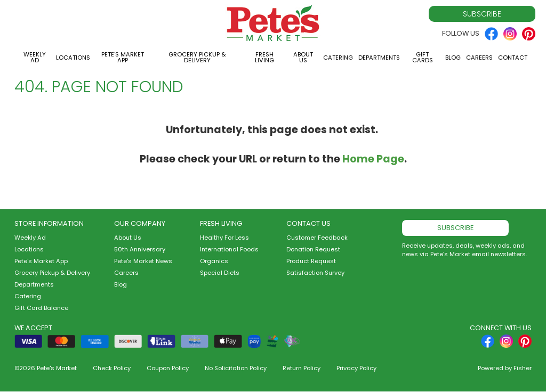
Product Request (311, 261)
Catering (338, 58)
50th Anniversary (140, 249)
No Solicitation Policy (236, 368)
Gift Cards (423, 57)
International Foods (229, 249)
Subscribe (482, 14)
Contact (513, 58)
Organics (214, 261)
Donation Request (313, 249)
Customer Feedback (317, 238)
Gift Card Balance (41, 308)
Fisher (523, 368)
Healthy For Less (224, 238)
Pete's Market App (123, 57)
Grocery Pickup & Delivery (197, 57)
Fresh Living (264, 57)
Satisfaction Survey (315, 273)
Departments (379, 58)
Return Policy (302, 368)
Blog (453, 58)
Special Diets (220, 273)
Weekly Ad (35, 57)
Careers (479, 58)
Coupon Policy (168, 368)
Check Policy (112, 368)
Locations (73, 58)
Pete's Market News (143, 261)
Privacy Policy (356, 368)
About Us (303, 57)
